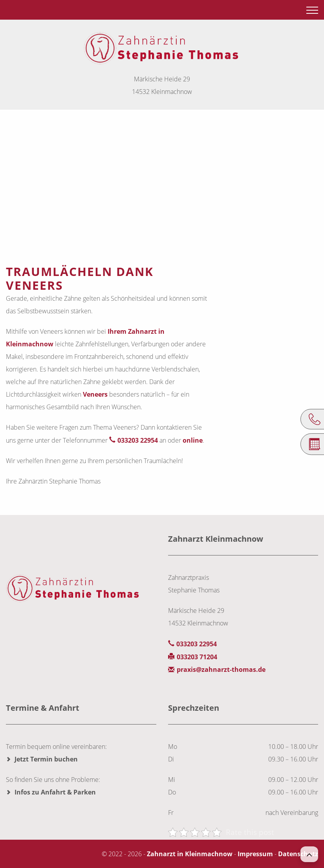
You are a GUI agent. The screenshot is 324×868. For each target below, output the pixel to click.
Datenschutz (298, 854)
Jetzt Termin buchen (46, 759)
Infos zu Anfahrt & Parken (55, 792)
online (193, 440)
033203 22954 (138, 440)
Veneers (95, 394)
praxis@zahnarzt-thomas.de (221, 669)
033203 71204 (197, 657)
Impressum (255, 854)
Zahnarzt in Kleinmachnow (190, 854)
